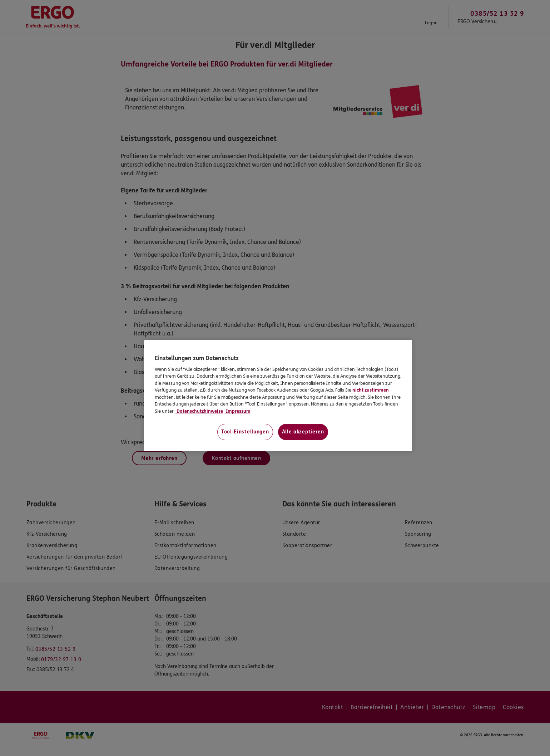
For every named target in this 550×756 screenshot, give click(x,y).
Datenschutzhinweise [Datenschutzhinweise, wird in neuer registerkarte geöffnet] (199, 411)
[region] (278, 396)
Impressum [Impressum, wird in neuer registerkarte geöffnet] (238, 411)
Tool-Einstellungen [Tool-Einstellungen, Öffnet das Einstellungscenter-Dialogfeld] (245, 432)
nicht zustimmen (371, 390)
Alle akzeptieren (303, 432)
